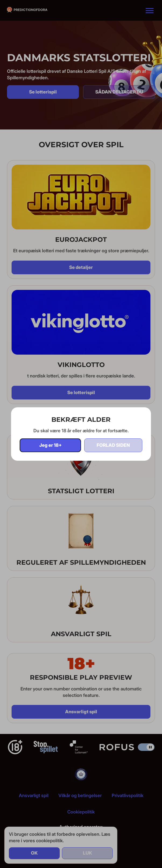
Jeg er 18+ (50, 445)
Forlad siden (113, 445)
